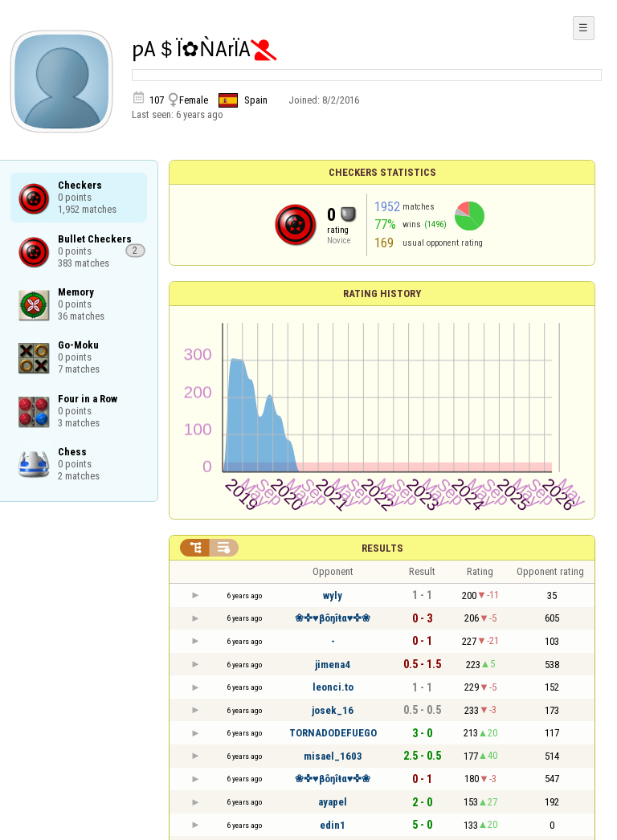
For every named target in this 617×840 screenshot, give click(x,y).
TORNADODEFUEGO (333, 733)
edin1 (333, 825)
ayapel (333, 802)
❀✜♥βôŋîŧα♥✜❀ (333, 618)
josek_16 (333, 710)
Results (382, 548)
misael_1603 (333, 756)
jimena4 (333, 665)
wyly (333, 595)
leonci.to (333, 687)
